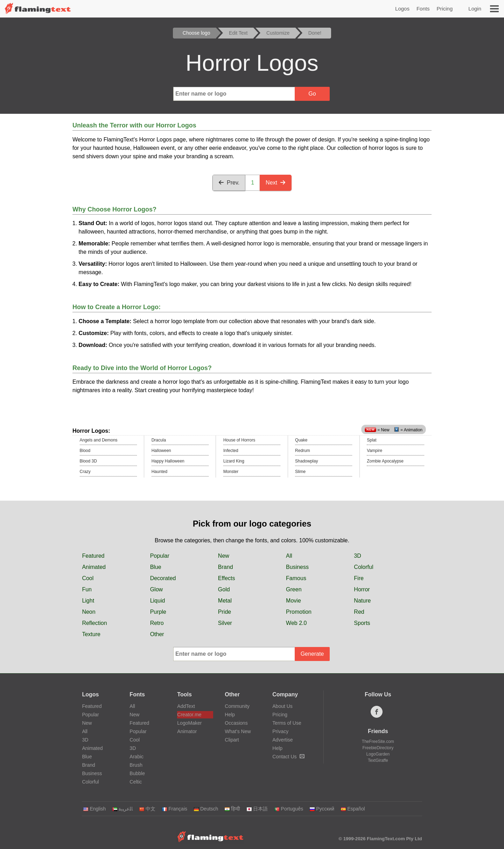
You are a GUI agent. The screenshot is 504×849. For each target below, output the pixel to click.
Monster (231, 472)
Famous (296, 578)
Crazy (85, 472)
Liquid (158, 601)
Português (289, 809)
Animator (187, 731)
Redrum (303, 451)
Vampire (374, 451)
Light (88, 601)
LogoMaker (189, 723)
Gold (224, 589)
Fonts (423, 9)
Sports (362, 623)
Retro (157, 623)
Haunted (159, 472)
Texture (91, 634)
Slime (300, 472)
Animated (94, 567)
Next (276, 183)
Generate (312, 654)
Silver (225, 623)
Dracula (159, 440)
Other (157, 634)
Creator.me (189, 715)
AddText (186, 706)
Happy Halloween (168, 461)
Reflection (94, 623)
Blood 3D (88, 461)
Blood (85, 451)
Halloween (161, 451)
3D (357, 556)
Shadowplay (306, 461)
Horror (362, 589)
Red (359, 612)
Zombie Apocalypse (385, 461)
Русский (322, 809)
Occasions (236, 723)
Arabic (136, 757)
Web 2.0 (296, 623)
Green (294, 589)
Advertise (282, 740)
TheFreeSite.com (378, 742)
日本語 (257, 809)
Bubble (137, 773)
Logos (402, 9)
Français (174, 809)
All (289, 556)
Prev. (229, 183)
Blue (156, 567)
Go (312, 94)
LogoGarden (378, 754)
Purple (158, 612)
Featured (93, 556)
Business (297, 567)
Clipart (232, 740)
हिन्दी (232, 809)
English (94, 809)
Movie (293, 601)
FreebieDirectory (378, 748)
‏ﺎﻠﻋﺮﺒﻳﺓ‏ (122, 809)
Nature (362, 601)
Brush (136, 765)
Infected (231, 451)
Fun (87, 589)
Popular (160, 556)
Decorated (163, 578)
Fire (359, 578)
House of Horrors (239, 440)
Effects (227, 578)
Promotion (299, 612)
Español (353, 809)
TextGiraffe (378, 760)
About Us (282, 706)
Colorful (363, 567)
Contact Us (288, 757)
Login (475, 9)
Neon (89, 612)
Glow (156, 589)
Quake (301, 440)
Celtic (136, 782)
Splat (372, 440)
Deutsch (206, 809)
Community (237, 706)
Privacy (280, 731)
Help (230, 715)
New (224, 556)
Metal (225, 601)
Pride (225, 612)
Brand (226, 567)
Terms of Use (287, 723)
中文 (147, 809)
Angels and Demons (99, 440)
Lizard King (234, 461)
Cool (88, 578)
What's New (238, 731)
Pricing (444, 9)
